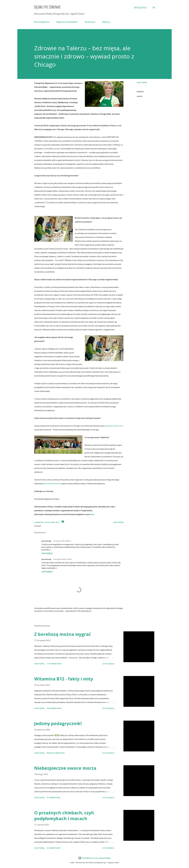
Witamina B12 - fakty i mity (64, 679)
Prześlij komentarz (56, 753)
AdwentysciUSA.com (113, 426)
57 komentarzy (54, 798)
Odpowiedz (47, 553)
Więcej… (107, 22)
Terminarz (90, 22)
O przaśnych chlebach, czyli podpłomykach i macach (64, 816)
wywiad (139, 96)
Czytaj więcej (108, 664)
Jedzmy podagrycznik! (58, 723)
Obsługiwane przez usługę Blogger (95, 858)
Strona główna (42, 22)
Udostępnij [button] (142, 82)
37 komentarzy (54, 848)
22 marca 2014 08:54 (62, 541)
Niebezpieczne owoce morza (65, 768)
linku (92, 514)
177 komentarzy (54, 664)
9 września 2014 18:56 (62, 559)
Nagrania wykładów (67, 22)
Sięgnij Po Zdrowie (47, 7)
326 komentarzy (54, 708)
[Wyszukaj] (140, 7)
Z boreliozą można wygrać (63, 634)
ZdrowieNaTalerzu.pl (53, 483)
